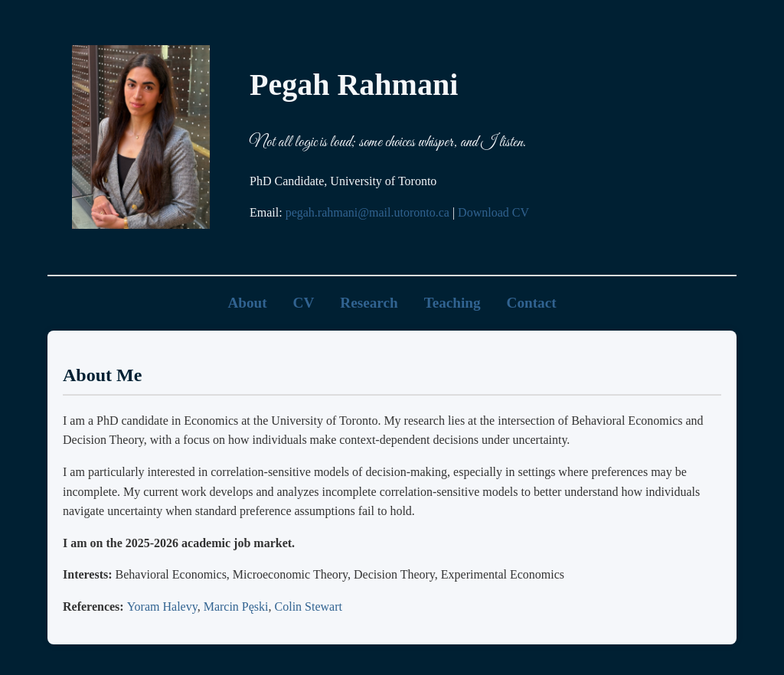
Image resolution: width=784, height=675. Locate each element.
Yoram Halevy (162, 607)
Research (369, 303)
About (247, 303)
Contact (532, 303)
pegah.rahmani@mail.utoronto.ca (367, 212)
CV (304, 303)
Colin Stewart (309, 607)
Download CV (493, 212)
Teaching (452, 303)
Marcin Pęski (236, 607)
